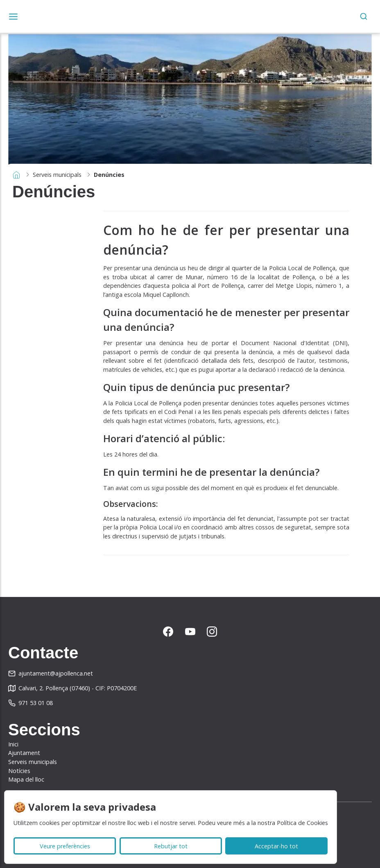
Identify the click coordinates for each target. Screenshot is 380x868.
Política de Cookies (302, 823)
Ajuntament (24, 753)
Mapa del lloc (26, 779)
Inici (13, 744)
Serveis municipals (57, 175)
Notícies (19, 771)
